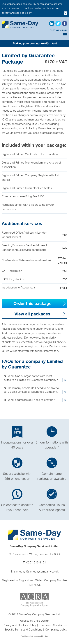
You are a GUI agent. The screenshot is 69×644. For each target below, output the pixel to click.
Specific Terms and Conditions (24, 630)
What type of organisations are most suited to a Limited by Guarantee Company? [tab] (35, 378)
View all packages (32, 314)
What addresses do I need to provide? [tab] (35, 400)
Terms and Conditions (53, 625)
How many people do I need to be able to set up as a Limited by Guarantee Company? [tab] (35, 390)
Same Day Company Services (20, 24)
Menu (65, 35)
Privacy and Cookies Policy (20, 625)
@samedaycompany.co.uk (42, 572)
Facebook (65, 23)
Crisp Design (42, 621)
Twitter (58, 23)
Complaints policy (56, 630)
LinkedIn (52, 23)
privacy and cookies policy (17, 13)
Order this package (32, 304)
